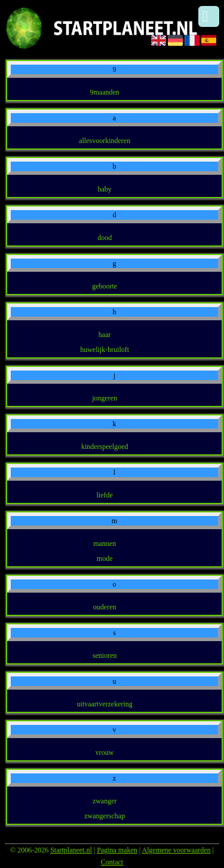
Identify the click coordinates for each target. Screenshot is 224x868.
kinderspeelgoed (105, 447)
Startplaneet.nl (71, 850)
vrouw (105, 752)
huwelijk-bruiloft (105, 350)
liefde (105, 495)
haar (105, 335)
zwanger (105, 801)
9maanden (105, 92)
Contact (112, 862)
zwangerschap (105, 816)
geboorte (105, 286)
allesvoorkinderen (105, 141)
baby (105, 189)
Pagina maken (117, 850)
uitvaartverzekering (105, 704)
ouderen (105, 607)
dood (105, 238)
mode (105, 559)
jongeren (105, 398)
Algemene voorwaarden (177, 850)
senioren (105, 655)
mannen (105, 544)
